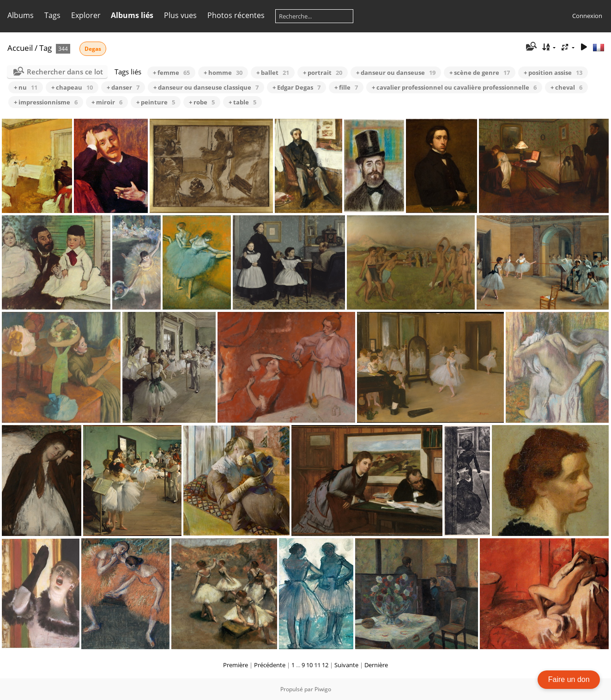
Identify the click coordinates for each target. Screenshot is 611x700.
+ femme (171, 73)
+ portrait (323, 73)
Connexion (587, 16)
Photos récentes (236, 15)
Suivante (346, 665)
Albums (21, 15)
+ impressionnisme (46, 102)
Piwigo (323, 689)
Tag (45, 48)
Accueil (20, 48)
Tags (52, 15)
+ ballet (273, 73)
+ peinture (156, 102)
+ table (242, 102)
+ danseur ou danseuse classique (206, 87)
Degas (93, 49)
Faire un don (569, 679)
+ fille (346, 87)
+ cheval (566, 87)
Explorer (86, 15)
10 (309, 665)
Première (236, 665)
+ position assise (553, 73)
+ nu (26, 87)
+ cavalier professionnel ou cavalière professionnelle (454, 87)
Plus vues (180, 15)
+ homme (223, 73)
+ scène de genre (480, 73)
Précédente (270, 665)
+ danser (123, 87)
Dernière (376, 665)
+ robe (202, 102)
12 (325, 665)
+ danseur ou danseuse (396, 73)
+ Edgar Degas (296, 87)
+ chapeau (72, 87)
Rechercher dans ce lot (65, 72)
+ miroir (107, 102)
